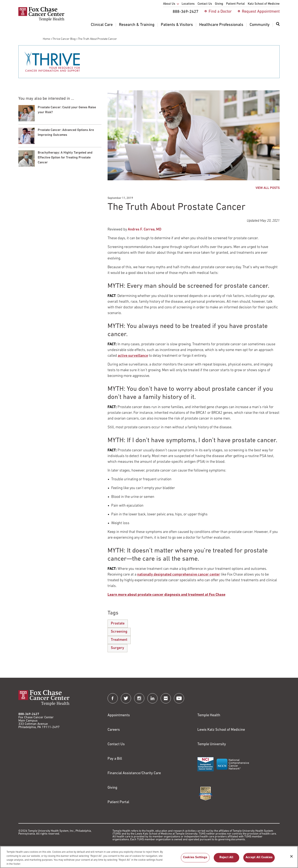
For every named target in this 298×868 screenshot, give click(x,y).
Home (46, 39)
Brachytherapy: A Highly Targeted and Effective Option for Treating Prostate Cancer (65, 158)
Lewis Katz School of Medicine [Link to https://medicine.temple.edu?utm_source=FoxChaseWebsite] (221, 730)
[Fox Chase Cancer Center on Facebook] (113, 698)
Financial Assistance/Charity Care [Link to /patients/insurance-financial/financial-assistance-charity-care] (134, 773)
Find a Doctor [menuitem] (220, 12)
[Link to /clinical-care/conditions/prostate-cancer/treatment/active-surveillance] (133, 356)
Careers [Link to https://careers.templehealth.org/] (114, 730)
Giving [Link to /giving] (112, 788)
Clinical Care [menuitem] (102, 25)
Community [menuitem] (260, 25)
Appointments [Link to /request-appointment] (119, 715)
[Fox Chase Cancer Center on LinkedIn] (152, 698)
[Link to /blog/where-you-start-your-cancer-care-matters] (179, 575)
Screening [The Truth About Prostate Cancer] (119, 632)
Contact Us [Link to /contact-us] (116, 744)
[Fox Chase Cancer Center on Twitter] (126, 698)
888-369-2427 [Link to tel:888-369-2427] (29, 714)
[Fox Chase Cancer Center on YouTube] (179, 698)
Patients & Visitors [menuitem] (177, 25)
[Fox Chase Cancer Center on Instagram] (139, 698)
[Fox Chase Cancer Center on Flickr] (166, 698)
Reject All (226, 860)
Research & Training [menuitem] (137, 25)
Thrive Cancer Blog (64, 39)
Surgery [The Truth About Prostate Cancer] (117, 648)
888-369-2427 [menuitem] (186, 12)
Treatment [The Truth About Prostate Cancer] (119, 640)
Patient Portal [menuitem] (235, 4)
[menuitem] (278, 27)
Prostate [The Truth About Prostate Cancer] (118, 624)
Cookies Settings (195, 860)
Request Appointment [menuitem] (261, 12)
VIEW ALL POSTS (268, 188)
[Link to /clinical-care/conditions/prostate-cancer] (166, 595)
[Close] (291, 859)
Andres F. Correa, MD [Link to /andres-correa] (145, 230)
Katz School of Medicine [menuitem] (264, 4)
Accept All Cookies (259, 860)
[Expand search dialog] (278, 25)
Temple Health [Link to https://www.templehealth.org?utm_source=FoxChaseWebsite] (209, 715)
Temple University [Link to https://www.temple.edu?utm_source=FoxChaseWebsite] (212, 744)
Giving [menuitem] (219, 4)
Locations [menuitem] (188, 4)
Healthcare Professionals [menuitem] (221, 25)
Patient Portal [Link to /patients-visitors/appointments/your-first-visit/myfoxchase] (118, 802)
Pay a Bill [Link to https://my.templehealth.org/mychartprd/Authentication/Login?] (115, 759)
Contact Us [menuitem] (205, 4)
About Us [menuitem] (169, 4)
